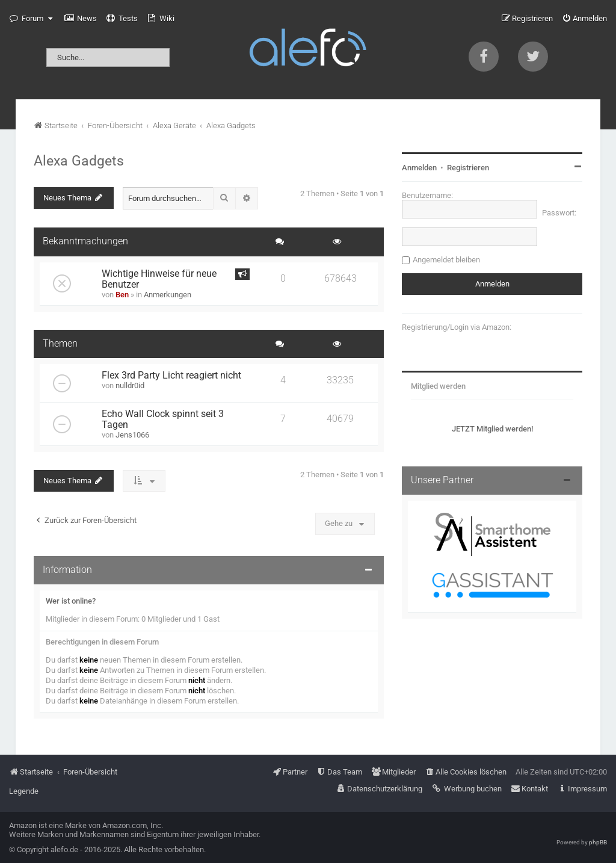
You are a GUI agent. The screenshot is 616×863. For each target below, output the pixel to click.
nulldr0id (130, 385)
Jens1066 (132, 435)
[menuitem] (81, 19)
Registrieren (468, 168)
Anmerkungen (168, 295)
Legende (24, 791)
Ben (122, 295)
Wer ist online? (71, 601)
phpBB (598, 842)
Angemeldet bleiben (446, 260)
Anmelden (419, 168)
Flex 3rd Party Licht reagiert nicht (171, 376)
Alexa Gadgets (79, 161)
